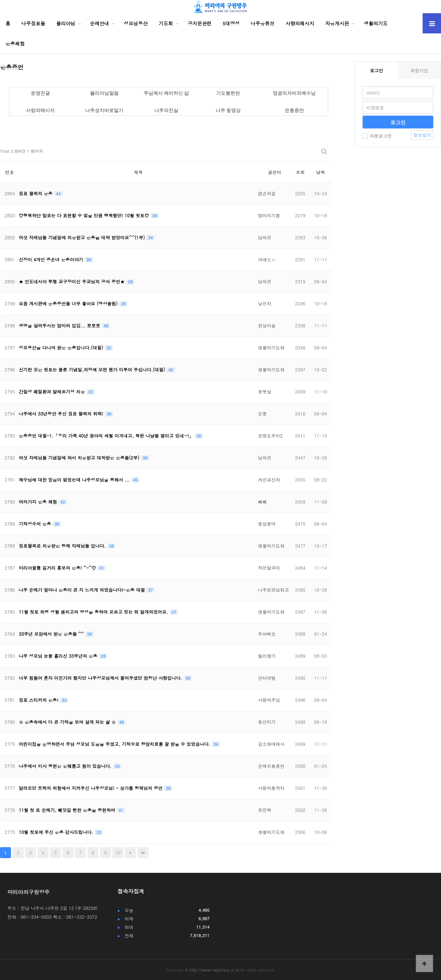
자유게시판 (337, 23)
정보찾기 (422, 135)
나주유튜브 (263, 23)
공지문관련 (200, 23)
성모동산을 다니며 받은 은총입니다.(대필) (62, 347)
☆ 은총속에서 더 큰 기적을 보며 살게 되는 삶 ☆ (68, 722)
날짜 (320, 172)
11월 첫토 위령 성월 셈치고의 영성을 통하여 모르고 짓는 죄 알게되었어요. (94, 612)
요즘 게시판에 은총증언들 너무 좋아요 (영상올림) (69, 303)
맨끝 (143, 853)
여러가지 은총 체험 (39, 502)
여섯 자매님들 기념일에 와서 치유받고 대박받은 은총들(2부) (80, 458)
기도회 (166, 23)
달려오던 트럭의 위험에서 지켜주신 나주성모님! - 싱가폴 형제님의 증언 (91, 788)
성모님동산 (136, 23)
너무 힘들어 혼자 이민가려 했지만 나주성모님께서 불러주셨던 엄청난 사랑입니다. (101, 678)
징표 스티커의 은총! (39, 700)
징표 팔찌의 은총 (36, 193)
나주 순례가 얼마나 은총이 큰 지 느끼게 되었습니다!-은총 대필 (83, 590)
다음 (130, 853)
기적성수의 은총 (36, 524)
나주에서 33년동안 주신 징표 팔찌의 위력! (62, 413)
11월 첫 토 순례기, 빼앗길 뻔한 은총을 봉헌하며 (68, 810)
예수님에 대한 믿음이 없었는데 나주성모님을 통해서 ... (75, 480)
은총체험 (15, 43)
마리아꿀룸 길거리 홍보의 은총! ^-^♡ (58, 568)
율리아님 (66, 23)
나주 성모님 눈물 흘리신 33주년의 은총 (59, 656)
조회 (300, 172)
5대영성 (231, 23)
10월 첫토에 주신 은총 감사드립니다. (57, 832)
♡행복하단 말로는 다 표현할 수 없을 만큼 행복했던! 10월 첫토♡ (85, 215)
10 (118, 852)
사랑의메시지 (300, 23)
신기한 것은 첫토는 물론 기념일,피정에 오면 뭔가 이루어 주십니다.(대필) (93, 369)
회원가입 (419, 70)
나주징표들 (33, 23)
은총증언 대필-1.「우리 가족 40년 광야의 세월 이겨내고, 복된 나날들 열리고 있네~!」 (107, 435)
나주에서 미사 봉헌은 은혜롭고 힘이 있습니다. (66, 766)
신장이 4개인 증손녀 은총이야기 (52, 259)
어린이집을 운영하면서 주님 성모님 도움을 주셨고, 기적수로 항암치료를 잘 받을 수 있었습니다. (115, 744)
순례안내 (100, 23)
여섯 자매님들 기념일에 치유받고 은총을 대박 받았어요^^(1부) (83, 237)
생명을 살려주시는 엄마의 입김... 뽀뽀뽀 (60, 325)
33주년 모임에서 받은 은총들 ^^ (52, 634)
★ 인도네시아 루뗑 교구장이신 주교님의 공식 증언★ (72, 281)
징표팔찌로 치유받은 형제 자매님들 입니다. (63, 546)
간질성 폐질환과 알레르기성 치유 (53, 391)
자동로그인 (377, 136)
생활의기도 (376, 23)
